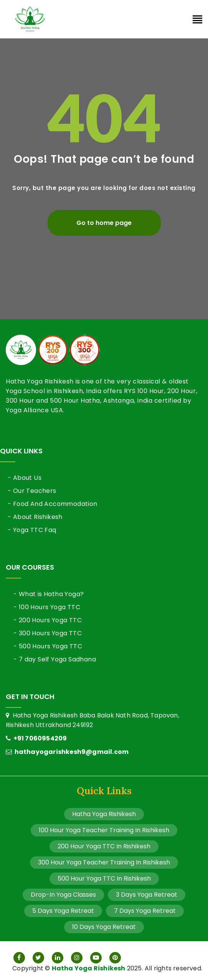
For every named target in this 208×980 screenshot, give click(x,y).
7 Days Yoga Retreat (145, 911)
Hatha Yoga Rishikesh (104, 814)
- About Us (25, 478)
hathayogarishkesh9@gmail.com (67, 752)
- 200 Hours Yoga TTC (48, 620)
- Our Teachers (32, 491)
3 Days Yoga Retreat (147, 895)
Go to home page (104, 223)
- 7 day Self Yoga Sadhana (55, 659)
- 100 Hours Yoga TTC (47, 607)
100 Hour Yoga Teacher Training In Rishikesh (104, 830)
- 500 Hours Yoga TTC (48, 646)
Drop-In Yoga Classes (63, 895)
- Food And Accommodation (53, 504)
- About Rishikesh (35, 517)
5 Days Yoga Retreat (63, 911)
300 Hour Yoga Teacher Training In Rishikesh (104, 862)
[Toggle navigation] (197, 20)
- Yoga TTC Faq (32, 530)
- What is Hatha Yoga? (49, 594)
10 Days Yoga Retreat (104, 927)
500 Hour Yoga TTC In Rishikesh (104, 878)
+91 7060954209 (36, 738)
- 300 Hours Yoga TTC (48, 633)
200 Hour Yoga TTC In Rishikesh (104, 846)
